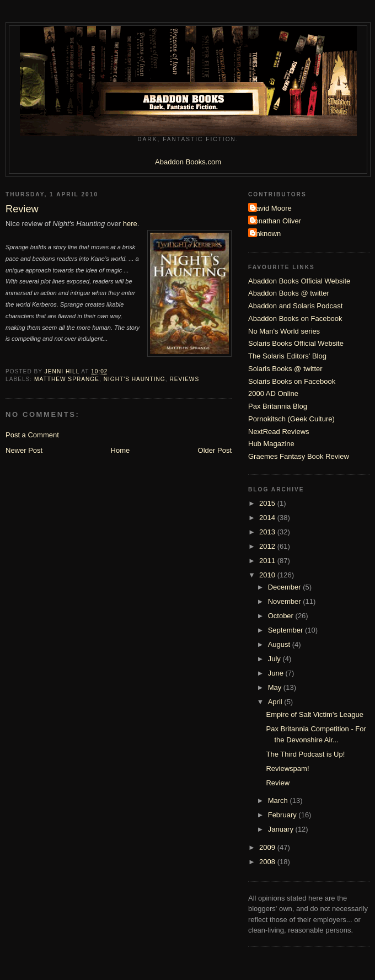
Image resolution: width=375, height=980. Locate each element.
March (279, 800)
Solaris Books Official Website (296, 343)
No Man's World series (284, 331)
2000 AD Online (273, 393)
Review (278, 783)
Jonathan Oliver (276, 221)
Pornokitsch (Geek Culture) (291, 419)
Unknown (266, 234)
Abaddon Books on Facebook (295, 318)
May (276, 687)
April (276, 702)
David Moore (271, 208)
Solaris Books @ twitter (285, 369)
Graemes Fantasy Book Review (299, 456)
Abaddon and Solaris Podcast (295, 306)
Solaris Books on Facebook (292, 381)
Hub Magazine (271, 444)
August (280, 644)
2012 (268, 546)
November (286, 601)
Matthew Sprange (67, 379)
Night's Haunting (135, 379)
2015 (268, 503)
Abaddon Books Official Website (299, 281)
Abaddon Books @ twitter (289, 293)
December (286, 587)
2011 (268, 561)
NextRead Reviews (279, 432)
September (286, 630)
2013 (268, 532)
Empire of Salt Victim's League (314, 714)
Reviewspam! (287, 769)
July (275, 659)
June (277, 673)
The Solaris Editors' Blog (287, 356)
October (282, 616)
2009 (268, 847)
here (130, 224)
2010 (268, 575)
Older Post (215, 450)
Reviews (184, 379)
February (283, 815)
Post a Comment (32, 435)
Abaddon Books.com (188, 162)
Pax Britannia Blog (278, 406)
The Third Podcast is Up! (305, 754)
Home (120, 450)
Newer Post (24, 450)
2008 (268, 862)
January (282, 829)
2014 (268, 518)
